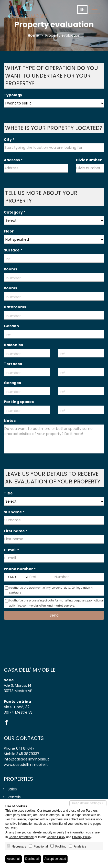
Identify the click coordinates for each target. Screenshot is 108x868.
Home (33, 35)
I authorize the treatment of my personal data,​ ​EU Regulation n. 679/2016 (49, 590)
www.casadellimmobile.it (26, 765)
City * (9, 140)
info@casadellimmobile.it (26, 759)
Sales (12, 789)
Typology (13, 95)
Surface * (13, 250)
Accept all (14, 859)
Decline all (32, 859)
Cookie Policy (56, 837)
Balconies (13, 345)
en (82, 9)
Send (54, 615)
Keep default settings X (88, 803)
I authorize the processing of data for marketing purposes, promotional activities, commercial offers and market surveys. (54, 603)
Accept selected (55, 859)
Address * (13, 160)
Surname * (14, 512)
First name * (16, 531)
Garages (12, 383)
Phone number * (20, 569)
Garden (11, 326)
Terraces (13, 364)
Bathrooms (15, 307)
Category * (15, 212)
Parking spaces (19, 402)
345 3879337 (28, 754)
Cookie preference (21, 837)
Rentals (14, 797)
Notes (10, 421)
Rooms (10, 269)
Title (8, 493)
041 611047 (25, 748)
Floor (9, 231)
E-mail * (11, 550)
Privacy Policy (82, 837)
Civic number (89, 160)
